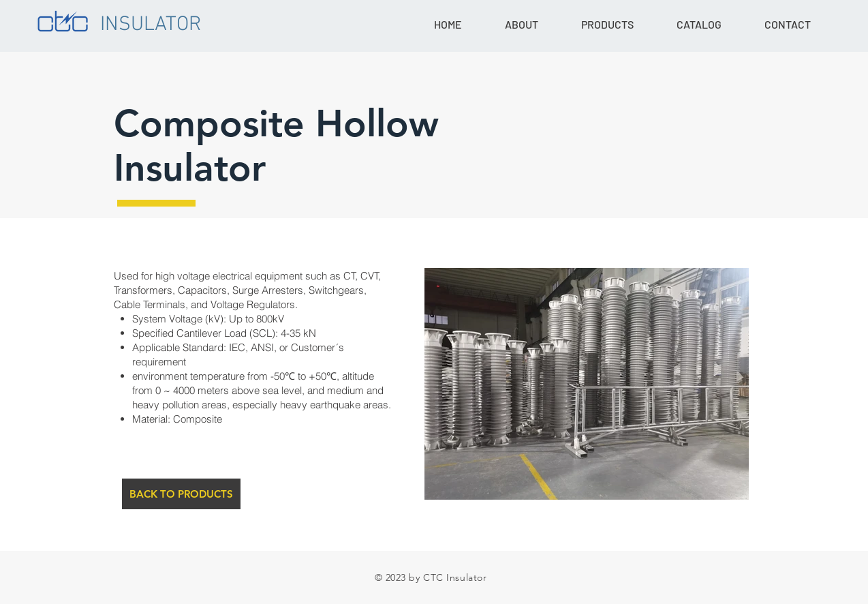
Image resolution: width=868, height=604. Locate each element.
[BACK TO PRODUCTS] (181, 494)
